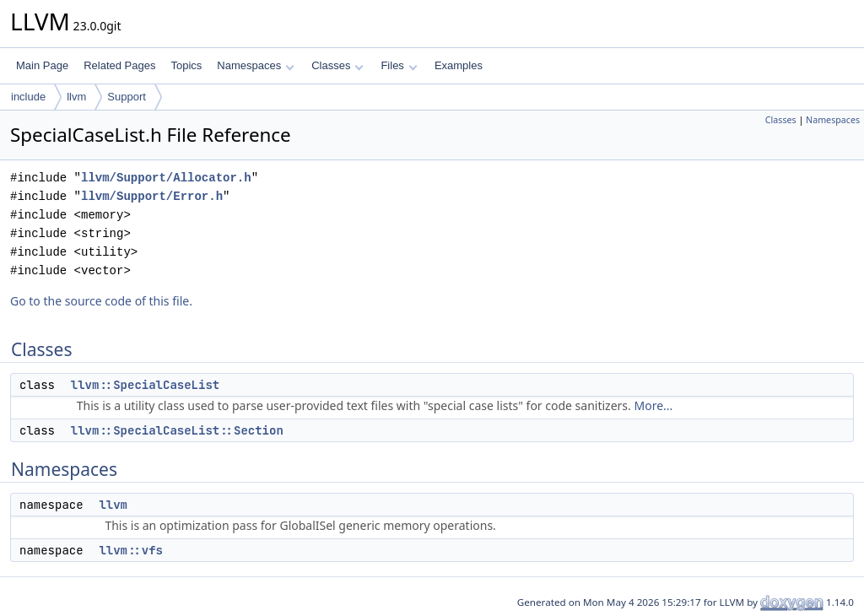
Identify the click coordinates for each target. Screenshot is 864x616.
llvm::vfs (131, 550)
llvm (76, 97)
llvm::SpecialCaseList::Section (177, 430)
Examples (459, 65)
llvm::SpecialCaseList (145, 385)
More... (653, 405)
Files (399, 65)
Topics (186, 65)
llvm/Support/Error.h (152, 196)
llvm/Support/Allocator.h (166, 178)
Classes (337, 65)
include (28, 97)
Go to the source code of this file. (101, 301)
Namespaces (255, 65)
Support (127, 97)
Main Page (42, 65)
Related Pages (119, 65)
